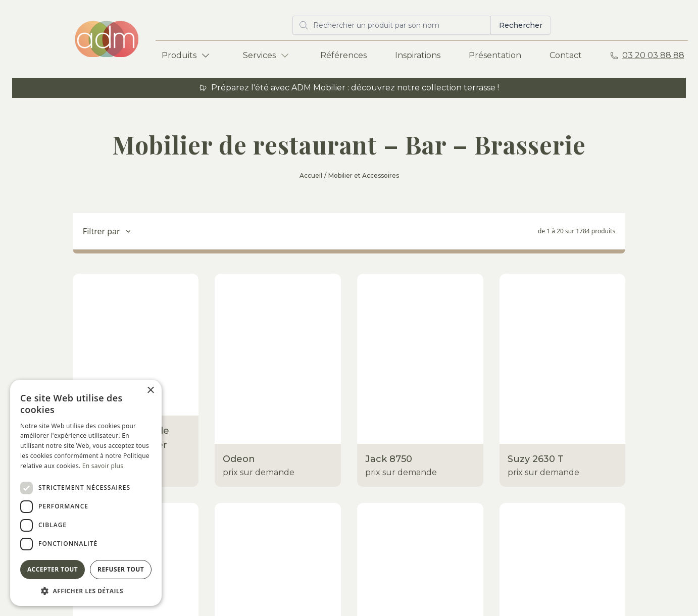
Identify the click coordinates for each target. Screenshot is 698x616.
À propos (463, 447)
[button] (86, 591)
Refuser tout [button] (121, 569)
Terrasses (174, 406)
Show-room (285, 406)
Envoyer (651, 532)
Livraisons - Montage (302, 447)
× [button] (150, 391)
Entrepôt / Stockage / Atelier (319, 426)
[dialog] (86, 493)
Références (343, 55)
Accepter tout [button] (53, 569)
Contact (566, 55)
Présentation (495, 55)
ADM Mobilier (601, 406)
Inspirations (418, 55)
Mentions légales (285, 589)
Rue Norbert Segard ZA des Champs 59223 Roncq (615, 439)
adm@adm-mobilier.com (624, 471)
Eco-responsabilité (299, 467)
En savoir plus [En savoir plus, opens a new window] (103, 466)
